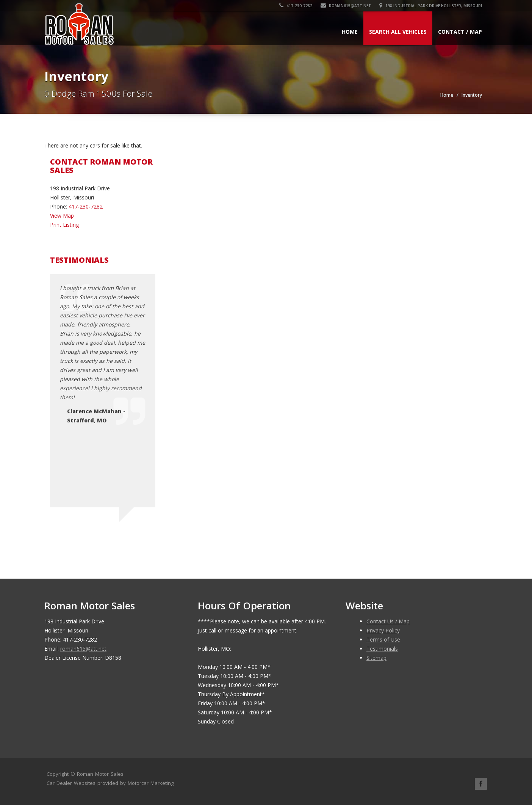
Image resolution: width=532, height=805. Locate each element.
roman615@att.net (346, 6)
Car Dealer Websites (71, 783)
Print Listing (64, 225)
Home (350, 32)
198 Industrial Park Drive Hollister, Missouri (431, 6)
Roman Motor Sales (100, 774)
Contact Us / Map (388, 621)
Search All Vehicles (398, 32)
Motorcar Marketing (151, 783)
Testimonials (382, 649)
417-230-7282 (296, 6)
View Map (62, 216)
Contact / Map (460, 32)
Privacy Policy (383, 630)
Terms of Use (383, 639)
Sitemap (376, 658)
